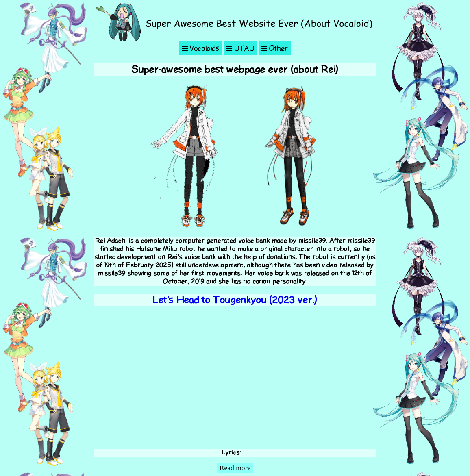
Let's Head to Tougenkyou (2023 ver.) (235, 300)
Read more (235, 468)
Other (275, 49)
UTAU (240, 49)
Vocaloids (200, 49)
